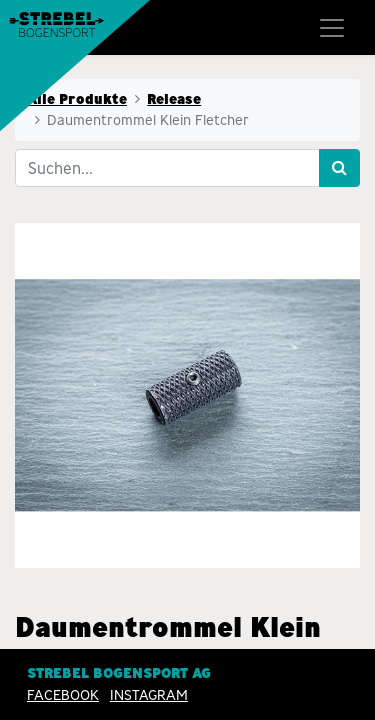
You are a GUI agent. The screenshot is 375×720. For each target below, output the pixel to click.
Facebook (63, 695)
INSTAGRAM (149, 695)
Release (174, 99)
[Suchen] (339, 168)
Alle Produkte (77, 99)
